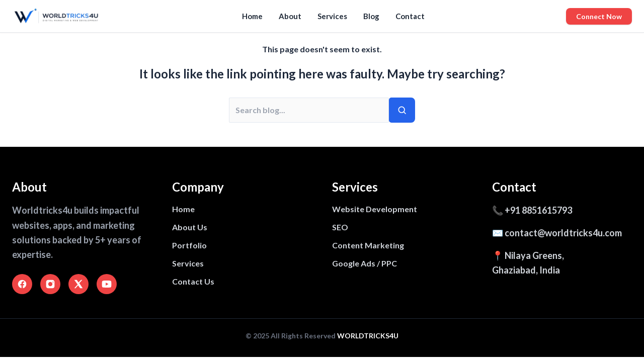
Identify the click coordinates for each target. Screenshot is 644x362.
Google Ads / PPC (365, 263)
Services (332, 16)
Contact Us (193, 281)
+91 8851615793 (538, 210)
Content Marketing (368, 245)
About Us (190, 227)
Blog (371, 16)
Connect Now (599, 16)
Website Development (375, 209)
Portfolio (189, 245)
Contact (410, 16)
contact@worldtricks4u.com (563, 233)
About (290, 16)
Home (252, 16)
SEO (340, 227)
